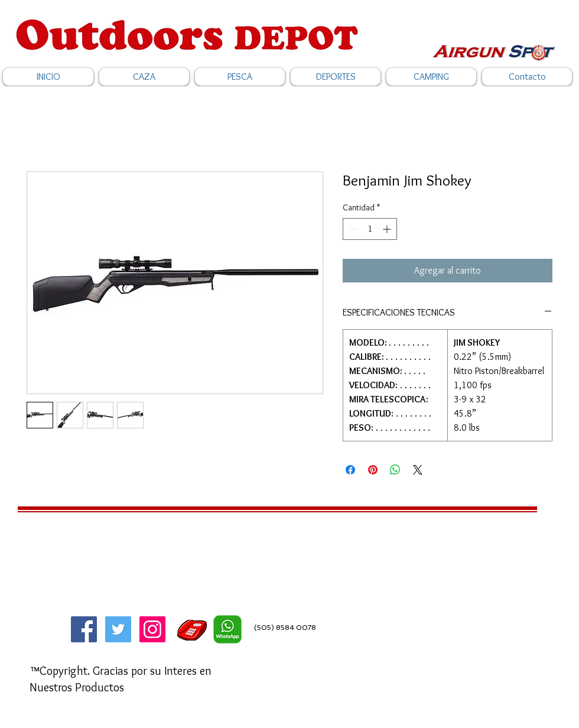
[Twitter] (118, 629)
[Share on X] (418, 470)
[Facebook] (84, 629)
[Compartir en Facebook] (350, 470)
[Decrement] (352, 229)
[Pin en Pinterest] (373, 470)
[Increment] (388, 229)
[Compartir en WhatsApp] (395, 470)
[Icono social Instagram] (152, 629)
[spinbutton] (370, 229)
